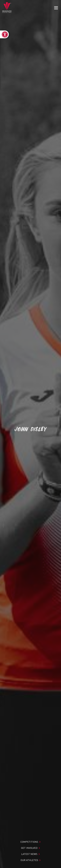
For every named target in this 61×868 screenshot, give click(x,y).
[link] (4, 34)
